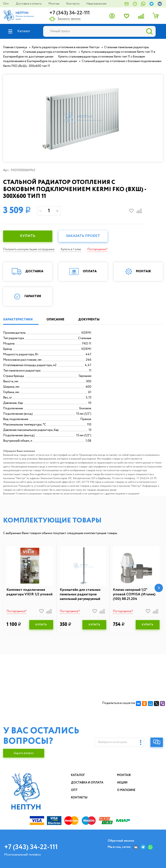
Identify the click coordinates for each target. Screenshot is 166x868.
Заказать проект (83, 236)
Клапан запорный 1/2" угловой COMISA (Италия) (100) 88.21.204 (134, 595)
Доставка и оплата (29, 4)
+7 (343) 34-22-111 (70, 13)
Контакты (73, 4)
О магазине (126, 790)
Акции (122, 783)
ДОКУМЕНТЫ (89, 320)
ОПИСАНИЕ (56, 320)
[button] (159, 588)
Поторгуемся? (97, 249)
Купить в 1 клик (71, 249)
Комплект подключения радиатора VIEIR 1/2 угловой (29, 592)
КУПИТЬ (28, 236)
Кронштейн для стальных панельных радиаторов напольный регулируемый (80, 595)
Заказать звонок (69, 19)
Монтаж (54, 4)
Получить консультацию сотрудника (29, 249)
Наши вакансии (96, 4)
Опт (6, 4)
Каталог (78, 775)
